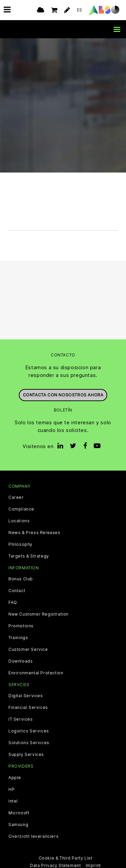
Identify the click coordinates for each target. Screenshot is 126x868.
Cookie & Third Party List (66, 858)
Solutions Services (29, 743)
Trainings (18, 638)
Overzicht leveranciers (33, 836)
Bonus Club (21, 579)
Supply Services (26, 755)
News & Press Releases (34, 533)
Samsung (18, 825)
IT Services (21, 719)
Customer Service (28, 649)
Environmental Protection (36, 673)
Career (16, 497)
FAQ (13, 602)
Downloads (20, 661)
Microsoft (19, 813)
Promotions (21, 626)
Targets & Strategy (29, 556)
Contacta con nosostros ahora (63, 395)
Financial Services (28, 708)
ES (80, 10)
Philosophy (20, 544)
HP (11, 789)
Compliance (21, 509)
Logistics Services (29, 731)
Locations (19, 521)
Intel (13, 801)
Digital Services (26, 696)
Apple (15, 778)
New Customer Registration (38, 614)
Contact (17, 591)
